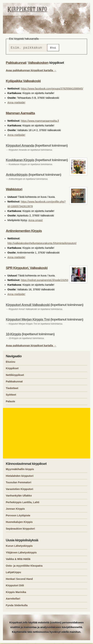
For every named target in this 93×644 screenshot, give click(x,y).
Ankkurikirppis (17, 175)
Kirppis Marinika (16, 593)
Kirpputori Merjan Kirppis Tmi (28, 320)
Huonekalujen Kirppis (19, 523)
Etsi (53, 48)
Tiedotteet (12, 389)
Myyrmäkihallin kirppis (20, 470)
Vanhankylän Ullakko (19, 496)
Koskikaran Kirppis (20, 161)
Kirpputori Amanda (20, 146)
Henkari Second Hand (19, 580)
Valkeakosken (38, 64)
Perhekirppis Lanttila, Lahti (23, 503)
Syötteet (11, 396)
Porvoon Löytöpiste (18, 516)
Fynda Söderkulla (17, 606)
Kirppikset (12, 369)
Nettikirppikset (15, 376)
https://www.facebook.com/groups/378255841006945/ (52, 89)
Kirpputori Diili (15, 586)
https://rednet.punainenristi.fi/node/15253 (45, 281)
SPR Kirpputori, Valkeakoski (27, 269)
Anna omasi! (36, 221)
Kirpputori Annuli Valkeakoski (28, 306)
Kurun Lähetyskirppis (19, 547)
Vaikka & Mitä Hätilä (18, 560)
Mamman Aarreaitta (20, 114)
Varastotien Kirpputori (19, 490)
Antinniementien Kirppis (24, 232)
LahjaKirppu (13, 573)
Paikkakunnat (16, 64)
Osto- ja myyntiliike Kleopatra (24, 567)
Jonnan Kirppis (15, 510)
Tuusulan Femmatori (18, 483)
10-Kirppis (13, 335)
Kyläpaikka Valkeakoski (23, 82)
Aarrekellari (13, 600)
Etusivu (11, 363)
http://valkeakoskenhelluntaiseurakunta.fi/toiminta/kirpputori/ (42, 244)
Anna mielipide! (16, 103)
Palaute (10, 402)
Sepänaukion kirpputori (20, 530)
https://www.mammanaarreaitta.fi (40, 122)
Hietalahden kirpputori (20, 477)
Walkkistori (14, 190)
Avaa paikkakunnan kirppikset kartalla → (31, 71)
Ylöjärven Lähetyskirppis (21, 553)
